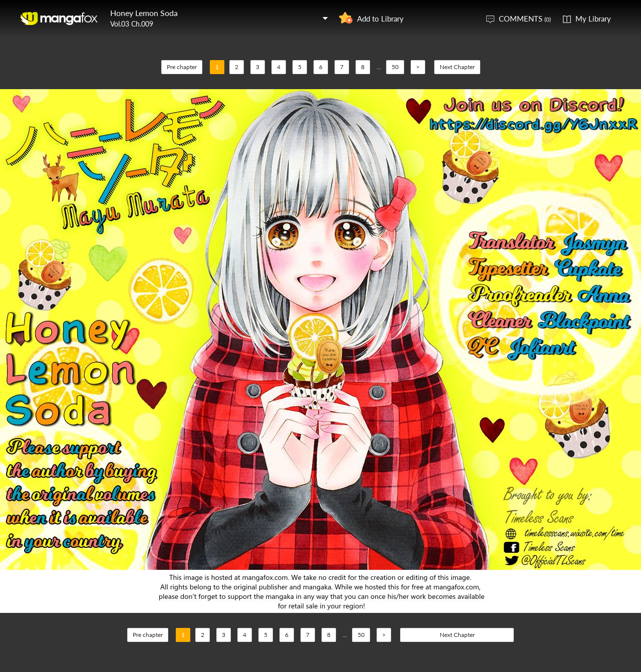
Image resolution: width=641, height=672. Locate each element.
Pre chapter (182, 67)
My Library (593, 19)
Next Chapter (457, 67)
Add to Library (380, 19)
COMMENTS (525, 19)
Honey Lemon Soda (144, 13)
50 (395, 67)
